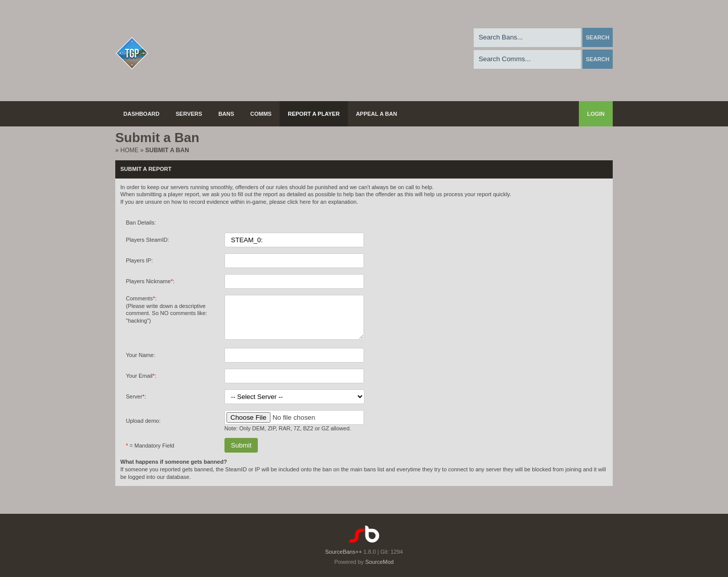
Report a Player (314, 114)
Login (596, 114)
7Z (297, 436)
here (305, 202)
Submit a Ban (167, 150)
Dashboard (142, 114)
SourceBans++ (344, 552)
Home (129, 150)
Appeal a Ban (377, 114)
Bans (226, 114)
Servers (189, 114)
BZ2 (308, 436)
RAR (284, 436)
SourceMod (379, 562)
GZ (325, 436)
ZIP (271, 436)
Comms (261, 114)
